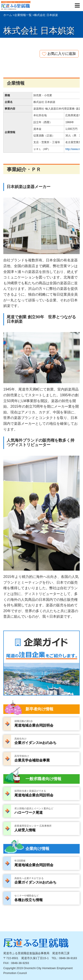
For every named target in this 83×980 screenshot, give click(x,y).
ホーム (8, 15)
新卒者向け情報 (39, 709)
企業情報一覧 (23, 15)
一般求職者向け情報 (43, 779)
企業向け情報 (37, 849)
